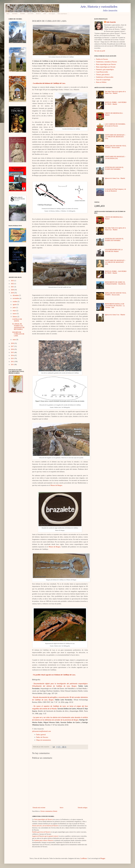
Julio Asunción (111, 22)
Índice (8, 14)
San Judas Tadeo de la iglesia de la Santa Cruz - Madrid (115, 92)
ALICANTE (30, 14)
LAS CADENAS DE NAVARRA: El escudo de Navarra (115, 125)
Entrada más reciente (39, 808)
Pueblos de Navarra (102, 59)
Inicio (62, 808)
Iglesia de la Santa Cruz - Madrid (115, 178)
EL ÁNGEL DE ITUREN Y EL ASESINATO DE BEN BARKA (18, 327)
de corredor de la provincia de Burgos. (66, 720)
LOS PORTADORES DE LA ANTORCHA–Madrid (114, 251)
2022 (13, 284)
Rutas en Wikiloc (101, 82)
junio (14, 308)
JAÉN (45, 14)
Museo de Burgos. (57, 485)
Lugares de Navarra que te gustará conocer (45, 836)
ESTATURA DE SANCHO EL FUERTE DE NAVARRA (114, 168)
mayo (15, 311)
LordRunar (84, 858)
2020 (13, 290)
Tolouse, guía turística (103, 75)
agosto (15, 305)
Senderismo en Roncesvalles (105, 77)
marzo (15, 314)
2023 (13, 281)
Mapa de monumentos (44, 740)
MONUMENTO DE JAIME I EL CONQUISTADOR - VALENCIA (115, 283)
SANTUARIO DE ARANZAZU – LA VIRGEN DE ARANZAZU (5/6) (115, 137)
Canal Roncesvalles (102, 72)
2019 (13, 293)
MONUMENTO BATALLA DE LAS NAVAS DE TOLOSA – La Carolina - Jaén (115, 306)
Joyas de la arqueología (103, 80)
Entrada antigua (83, 808)
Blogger (103, 858)
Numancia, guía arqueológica (105, 70)
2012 (13, 362)
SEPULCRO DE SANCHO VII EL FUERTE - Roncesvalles (116, 147)
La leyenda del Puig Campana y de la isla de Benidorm (115, 190)
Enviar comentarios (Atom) (49, 811)
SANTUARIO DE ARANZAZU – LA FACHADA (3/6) (115, 158)
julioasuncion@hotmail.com (41, 731)
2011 (13, 365)
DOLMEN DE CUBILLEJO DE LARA (18, 334)
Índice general (41, 734)
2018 (13, 343)
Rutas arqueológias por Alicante (106, 67)
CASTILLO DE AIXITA (17, 320)
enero (15, 340)
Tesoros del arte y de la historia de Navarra (45, 826)
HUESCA (38, 14)
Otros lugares (52, 14)
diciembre (16, 295)
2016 (13, 349)
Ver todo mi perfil (100, 51)
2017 (13, 346)
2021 (13, 287)
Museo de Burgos (55, 547)
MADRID (23, 14)
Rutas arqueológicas (62, 14)
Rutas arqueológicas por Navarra (106, 64)
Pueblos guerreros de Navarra (41, 832)
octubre (15, 302)
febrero (15, 317)
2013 (13, 358)
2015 (13, 352)
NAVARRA (15, 14)
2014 (13, 355)
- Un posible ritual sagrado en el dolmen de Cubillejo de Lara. (54, 675)
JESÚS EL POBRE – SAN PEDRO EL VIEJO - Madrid (116, 103)
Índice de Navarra (42, 737)
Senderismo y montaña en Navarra (107, 62)
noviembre (16, 298)
